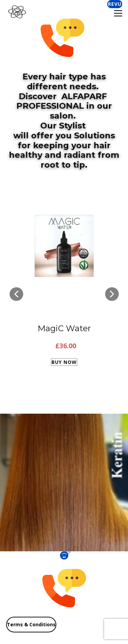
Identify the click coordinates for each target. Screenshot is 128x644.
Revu (115, 4)
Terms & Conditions (31, 624)
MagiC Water (64, 328)
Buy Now (64, 362)
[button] (16, 294)
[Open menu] (118, 13)
